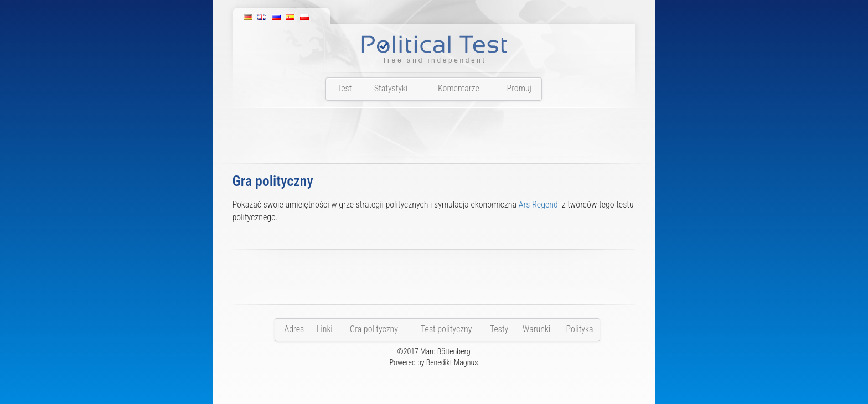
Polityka (580, 329)
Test (345, 88)
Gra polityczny (374, 329)
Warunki (536, 329)
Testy (499, 329)
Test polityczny (446, 329)
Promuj (519, 88)
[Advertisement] (434, 139)
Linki (325, 329)
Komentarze (459, 88)
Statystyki (391, 88)
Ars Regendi (539, 204)
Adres (294, 329)
